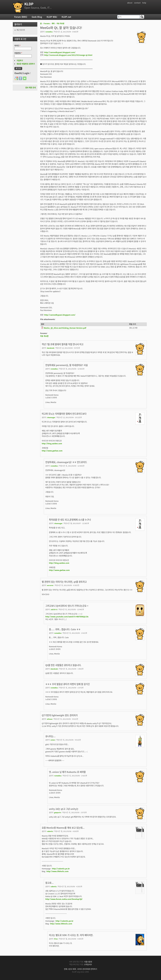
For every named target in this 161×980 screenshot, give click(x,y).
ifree (56, 939)
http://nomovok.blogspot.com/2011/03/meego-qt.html (68, 55)
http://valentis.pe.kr (61, 869)
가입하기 (20, 61)
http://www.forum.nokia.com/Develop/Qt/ (64, 899)
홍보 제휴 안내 (31, 88)
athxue (50, 719)
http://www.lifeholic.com (58, 871)
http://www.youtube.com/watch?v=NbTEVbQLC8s (67, 617)
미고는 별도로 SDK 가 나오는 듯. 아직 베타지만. (71, 935)
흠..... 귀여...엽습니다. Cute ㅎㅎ (65, 629)
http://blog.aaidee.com (52, 443)
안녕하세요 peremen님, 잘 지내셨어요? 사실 (67, 365)
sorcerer (50, 585)
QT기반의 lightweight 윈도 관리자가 (60, 715)
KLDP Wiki (52, 17)
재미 (53, 24)
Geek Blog (37, 17)
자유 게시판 (60, 24)
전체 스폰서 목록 (70, 969)
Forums (47, 24)
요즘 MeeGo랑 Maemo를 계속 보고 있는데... (63, 828)
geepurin (58, 812)
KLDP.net (66, 17)
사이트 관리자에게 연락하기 (87, 969)
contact (137, 3)
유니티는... (50, 736)
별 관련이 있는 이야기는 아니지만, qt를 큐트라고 (64, 582)
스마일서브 (88, 964)
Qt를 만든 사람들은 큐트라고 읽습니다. (63, 665)
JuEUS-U (54, 609)
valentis (50, 831)
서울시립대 (88, 962)
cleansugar (51, 417)
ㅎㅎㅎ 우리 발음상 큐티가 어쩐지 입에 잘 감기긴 (68, 684)
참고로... (49, 883)
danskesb (51, 348)
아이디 (17, 46)
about (130, 3)
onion (53, 740)
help (144, 3)
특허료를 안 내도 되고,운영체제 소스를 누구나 (70, 520)
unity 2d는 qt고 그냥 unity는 (64, 809)
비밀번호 (18, 53)
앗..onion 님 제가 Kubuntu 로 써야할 (67, 772)
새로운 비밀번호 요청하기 (26, 64)
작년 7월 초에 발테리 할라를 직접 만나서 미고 (63, 344)
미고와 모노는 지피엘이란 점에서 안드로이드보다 (64, 414)
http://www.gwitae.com (52, 451)
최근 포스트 (21, 30)
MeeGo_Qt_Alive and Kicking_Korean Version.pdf (65, 328)
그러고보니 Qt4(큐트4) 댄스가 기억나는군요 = (67, 606)
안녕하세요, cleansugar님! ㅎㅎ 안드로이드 (66, 462)
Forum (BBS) (21, 17)
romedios (49, 32)
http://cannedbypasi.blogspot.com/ (60, 52)
